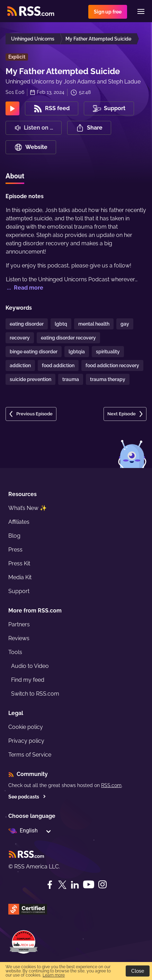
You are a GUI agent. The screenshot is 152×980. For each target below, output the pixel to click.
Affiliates (19, 522)
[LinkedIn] (75, 885)
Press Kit (19, 563)
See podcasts (27, 797)
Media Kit (20, 577)
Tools (15, 652)
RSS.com (111, 785)
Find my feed (28, 680)
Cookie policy (26, 727)
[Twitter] (62, 885)
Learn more (54, 975)
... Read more (24, 288)
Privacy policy (26, 741)
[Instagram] (102, 885)
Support (19, 591)
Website (31, 147)
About (15, 176)
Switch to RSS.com (35, 694)
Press (15, 550)
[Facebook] (50, 885)
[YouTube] (89, 885)
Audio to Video (30, 666)
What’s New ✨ (28, 508)
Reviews (19, 638)
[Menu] (141, 11)
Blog (14, 536)
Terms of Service (30, 755)
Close (138, 971)
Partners (19, 624)
